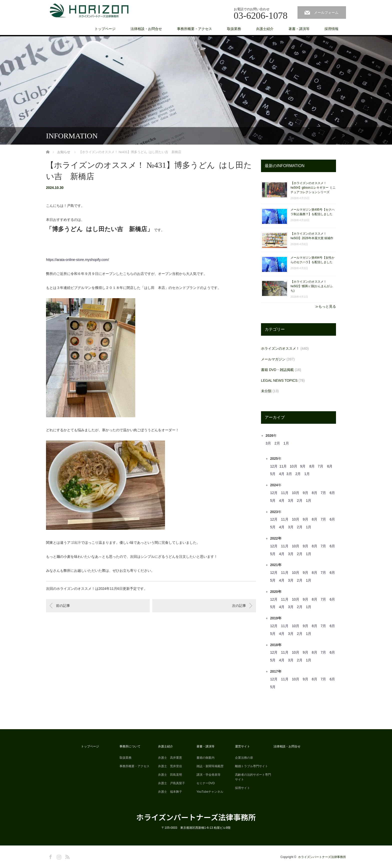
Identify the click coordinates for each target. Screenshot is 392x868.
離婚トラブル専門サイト (251, 766)
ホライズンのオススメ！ (280, 348)
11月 (283, 466)
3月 (268, 443)
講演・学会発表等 (208, 775)
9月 (303, 466)
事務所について (130, 746)
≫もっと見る (325, 306)
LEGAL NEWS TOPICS (279, 380)
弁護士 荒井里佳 (170, 766)
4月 (282, 474)
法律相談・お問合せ (146, 29)
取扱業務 (234, 29)
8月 (312, 466)
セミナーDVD (206, 783)
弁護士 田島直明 (170, 775)
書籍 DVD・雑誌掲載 (277, 370)
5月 (273, 474)
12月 (274, 466)
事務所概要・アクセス (194, 29)
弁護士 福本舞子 (170, 792)
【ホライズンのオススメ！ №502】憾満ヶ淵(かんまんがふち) (312, 286)
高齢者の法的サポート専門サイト (253, 777)
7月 (320, 466)
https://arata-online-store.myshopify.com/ (77, 260)
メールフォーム (326, 13)
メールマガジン (273, 359)
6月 (330, 466)
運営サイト (242, 746)
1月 (286, 443)
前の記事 (63, 606)
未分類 (266, 391)
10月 (293, 466)
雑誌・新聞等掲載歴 (210, 766)
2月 (277, 443)
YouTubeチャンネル (210, 792)
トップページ (105, 29)
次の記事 (239, 606)
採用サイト (242, 788)
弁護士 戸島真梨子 (171, 783)
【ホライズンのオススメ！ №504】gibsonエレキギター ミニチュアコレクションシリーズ (313, 188)
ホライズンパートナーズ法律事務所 (196, 817)
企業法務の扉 (244, 758)
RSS (67, 856)
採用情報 (331, 29)
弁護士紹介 (265, 29)
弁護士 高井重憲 (170, 758)
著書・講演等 (299, 29)
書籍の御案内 (205, 758)
